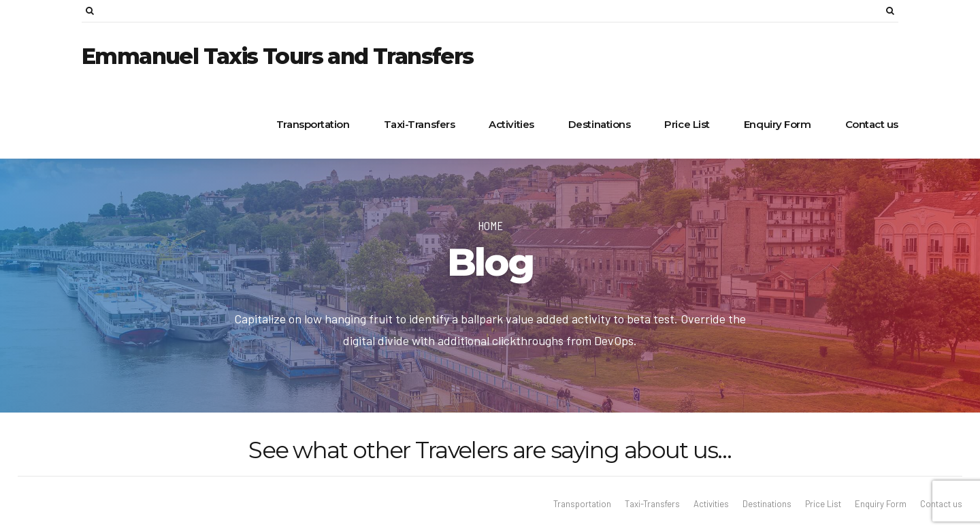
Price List (687, 124)
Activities (511, 124)
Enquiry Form (778, 124)
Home (490, 225)
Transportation (313, 124)
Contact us (872, 124)
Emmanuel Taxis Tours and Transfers (278, 56)
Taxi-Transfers (420, 124)
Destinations (600, 124)
